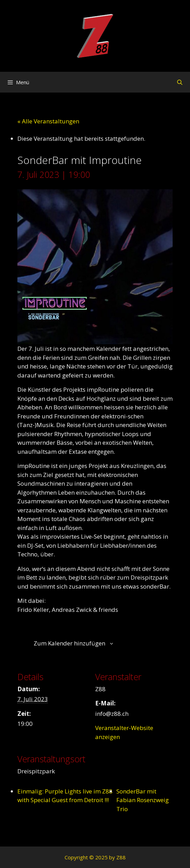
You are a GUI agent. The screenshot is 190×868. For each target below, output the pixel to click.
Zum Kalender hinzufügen (69, 643)
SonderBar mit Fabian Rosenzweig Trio (143, 800)
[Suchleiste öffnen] (180, 82)
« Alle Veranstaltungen (48, 121)
